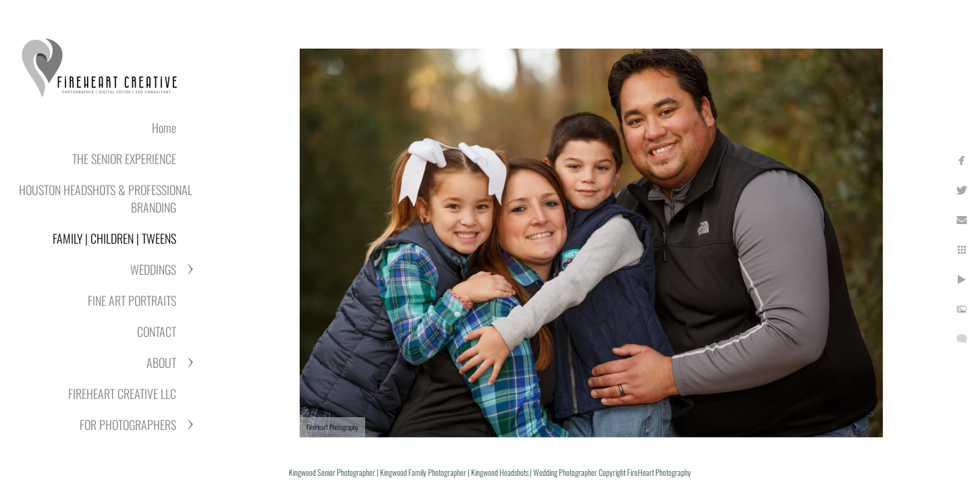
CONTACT (157, 331)
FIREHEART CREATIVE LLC (122, 394)
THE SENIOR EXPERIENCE (124, 159)
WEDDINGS (153, 269)
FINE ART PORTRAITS (132, 300)
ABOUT (161, 362)
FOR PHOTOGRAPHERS (128, 425)
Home (164, 128)
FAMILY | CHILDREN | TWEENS (114, 238)
